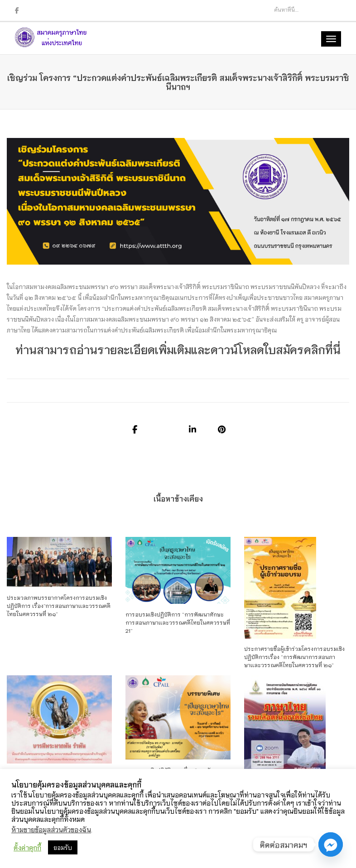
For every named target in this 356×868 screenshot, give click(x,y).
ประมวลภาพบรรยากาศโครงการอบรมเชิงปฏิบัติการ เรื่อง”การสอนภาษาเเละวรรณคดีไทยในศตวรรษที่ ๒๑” (59, 605)
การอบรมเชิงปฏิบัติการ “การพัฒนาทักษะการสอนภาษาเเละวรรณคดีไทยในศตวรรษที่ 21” (178, 622)
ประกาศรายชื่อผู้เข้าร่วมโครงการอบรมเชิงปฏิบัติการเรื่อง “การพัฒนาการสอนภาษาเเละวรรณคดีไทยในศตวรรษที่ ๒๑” (294, 657)
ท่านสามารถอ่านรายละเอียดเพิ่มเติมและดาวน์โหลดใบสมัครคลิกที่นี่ (178, 349)
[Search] (297, 9)
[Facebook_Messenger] (331, 844)
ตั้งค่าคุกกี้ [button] (27, 848)
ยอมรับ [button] (63, 847)
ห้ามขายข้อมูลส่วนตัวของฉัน (51, 829)
